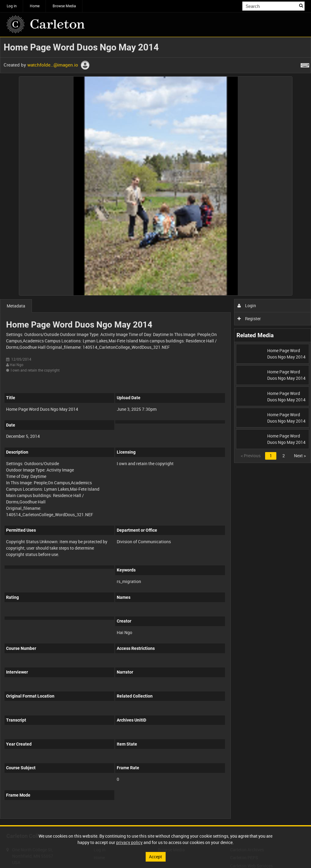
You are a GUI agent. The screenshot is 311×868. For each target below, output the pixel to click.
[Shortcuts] (305, 64)
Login (247, 305)
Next (300, 456)
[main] (155, 431)
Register (249, 319)
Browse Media (64, 6)
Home (35, 6)
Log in (12, 6)
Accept (155, 857)
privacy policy (129, 842)
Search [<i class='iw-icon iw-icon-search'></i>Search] (301, 5)
